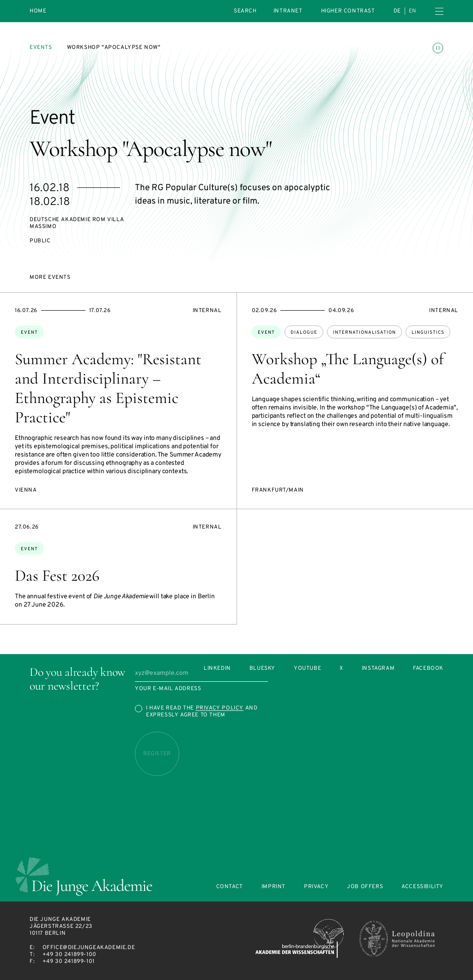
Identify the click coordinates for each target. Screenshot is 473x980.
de (397, 11)
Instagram (378, 669)
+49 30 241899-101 (69, 962)
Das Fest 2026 (57, 576)
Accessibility (422, 887)
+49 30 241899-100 (70, 955)
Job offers (365, 887)
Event (29, 333)
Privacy (316, 887)
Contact (230, 887)
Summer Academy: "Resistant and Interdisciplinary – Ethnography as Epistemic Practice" (108, 388)
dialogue (304, 333)
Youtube (307, 669)
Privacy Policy (220, 708)
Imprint (273, 887)
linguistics (428, 333)
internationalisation (364, 333)
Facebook (428, 669)
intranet (288, 11)
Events (41, 48)
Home (38, 11)
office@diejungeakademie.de (89, 948)
